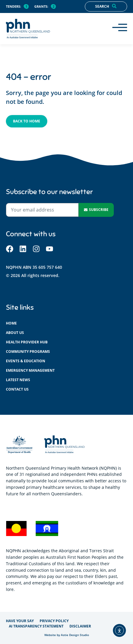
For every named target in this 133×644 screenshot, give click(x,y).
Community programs (28, 352)
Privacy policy (54, 621)
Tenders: (13, 6)
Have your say (20, 621)
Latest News (18, 380)
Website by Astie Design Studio (67, 635)
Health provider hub (27, 342)
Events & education (26, 361)
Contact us (17, 389)
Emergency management (30, 370)
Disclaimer (80, 626)
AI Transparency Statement (36, 626)
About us (15, 333)
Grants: (41, 6)
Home (11, 323)
